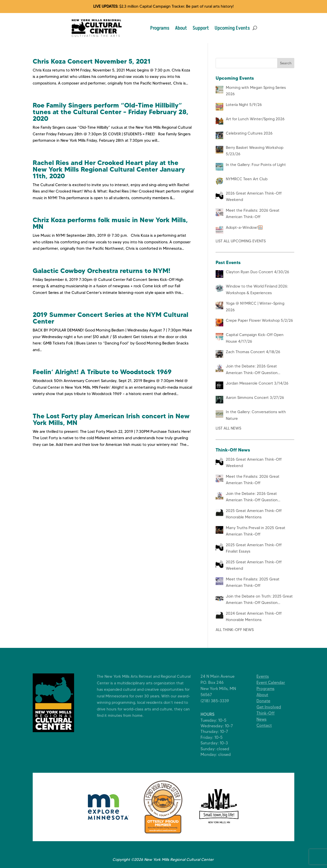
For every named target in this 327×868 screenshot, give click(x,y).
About (181, 28)
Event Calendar (275, 682)
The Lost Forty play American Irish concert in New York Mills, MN (111, 419)
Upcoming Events (232, 28)
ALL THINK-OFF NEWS (235, 630)
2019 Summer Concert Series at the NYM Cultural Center (110, 318)
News (265, 719)
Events (266, 676)
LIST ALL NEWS (228, 428)
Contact (268, 725)
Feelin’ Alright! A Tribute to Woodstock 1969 (102, 372)
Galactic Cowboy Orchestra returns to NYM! (102, 271)
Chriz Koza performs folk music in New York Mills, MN (110, 223)
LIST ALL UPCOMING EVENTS (241, 241)
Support (201, 28)
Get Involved (273, 707)
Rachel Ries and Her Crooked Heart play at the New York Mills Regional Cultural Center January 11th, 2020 (109, 169)
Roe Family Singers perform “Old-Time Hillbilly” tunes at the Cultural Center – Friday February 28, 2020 (110, 112)
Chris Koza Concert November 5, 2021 (92, 61)
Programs (160, 28)
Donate (267, 701)
